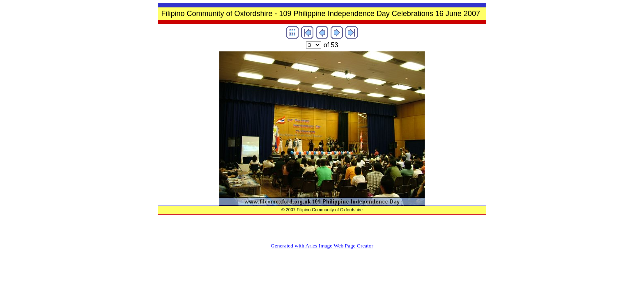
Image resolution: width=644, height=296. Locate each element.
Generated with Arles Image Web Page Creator (322, 246)
